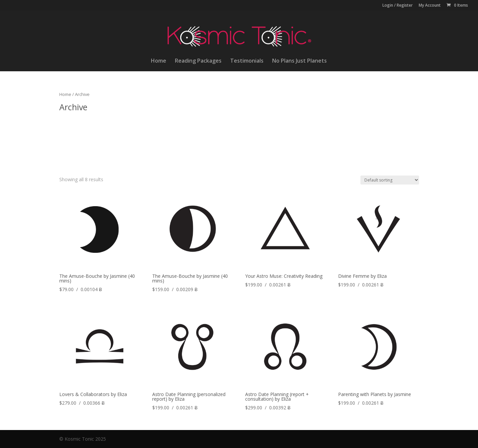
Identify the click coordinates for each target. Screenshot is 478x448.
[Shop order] (390, 180)
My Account (430, 6)
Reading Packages (198, 61)
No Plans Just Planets (299, 61)
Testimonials (247, 61)
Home (159, 61)
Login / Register (398, 6)
